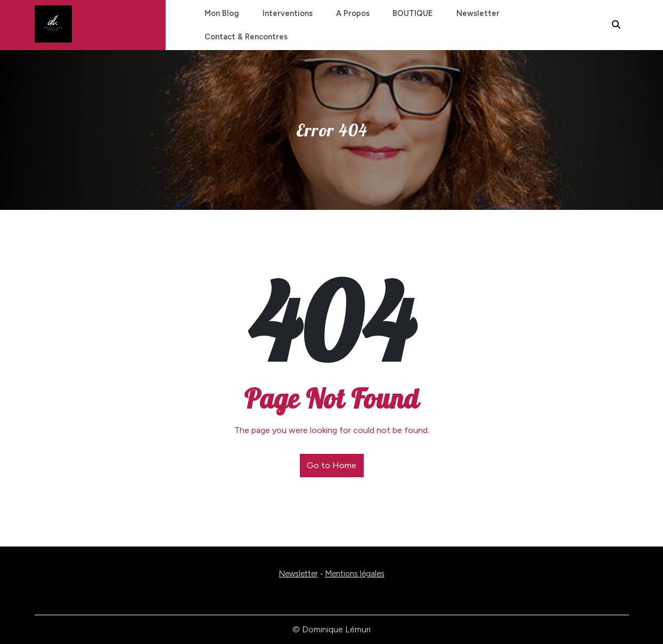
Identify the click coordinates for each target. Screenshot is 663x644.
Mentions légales (355, 574)
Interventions (284, 13)
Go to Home (331, 465)
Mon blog (221, 13)
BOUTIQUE (405, 13)
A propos (346, 13)
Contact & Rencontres (245, 37)
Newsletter (468, 13)
